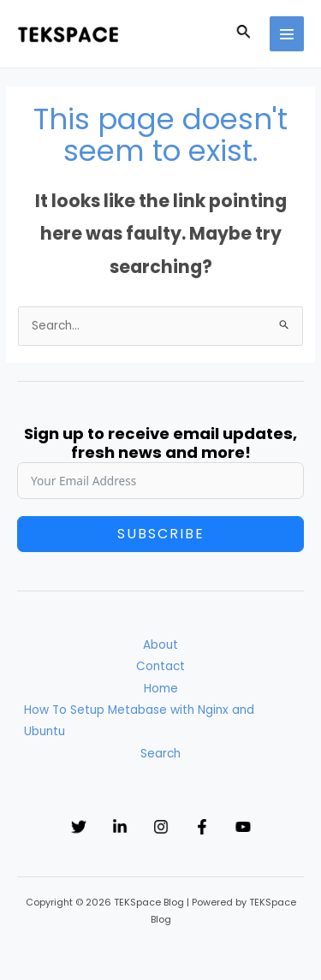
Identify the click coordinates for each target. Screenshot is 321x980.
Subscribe (161, 534)
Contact (160, 666)
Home (161, 689)
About (160, 645)
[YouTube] (243, 827)
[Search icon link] (244, 34)
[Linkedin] (120, 827)
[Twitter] (79, 827)
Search (160, 754)
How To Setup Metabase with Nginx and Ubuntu (139, 721)
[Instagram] (161, 827)
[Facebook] (202, 827)
